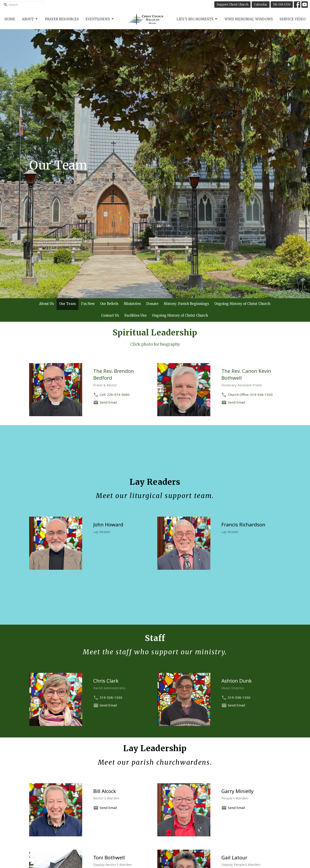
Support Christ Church (232, 5)
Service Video (293, 19)
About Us (47, 304)
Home (10, 19)
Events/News (100, 19)
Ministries (132, 304)
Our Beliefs (109, 304)
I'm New (88, 304)
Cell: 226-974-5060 (115, 395)
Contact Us (110, 315)
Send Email (108, 402)
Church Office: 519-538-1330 (250, 395)
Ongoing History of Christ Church (242, 304)
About (30, 19)
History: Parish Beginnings (186, 304)
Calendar (261, 5)
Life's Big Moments (197, 19)
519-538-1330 (282, 5)
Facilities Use (136, 315)
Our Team (68, 304)
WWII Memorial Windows (249, 19)
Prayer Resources (62, 19)
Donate (152, 304)
